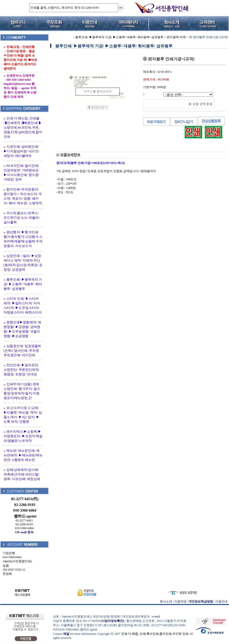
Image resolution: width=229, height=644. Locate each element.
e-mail (156, 616)
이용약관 (180, 601)
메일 (66, 634)
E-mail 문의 (24, 532)
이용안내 (221, 601)
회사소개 (166, 601)
